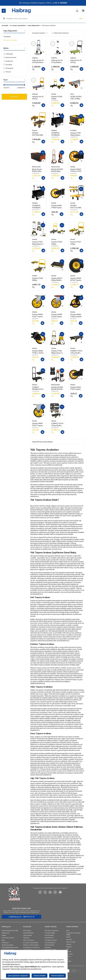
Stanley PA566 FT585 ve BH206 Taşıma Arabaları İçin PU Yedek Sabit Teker (38, 352)
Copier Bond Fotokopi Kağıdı (73, 934)
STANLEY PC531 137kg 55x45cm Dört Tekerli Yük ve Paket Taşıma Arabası (76, 352)
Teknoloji (26, 938)
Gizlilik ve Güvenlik (8, 950)
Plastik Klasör (49, 938)
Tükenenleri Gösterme (60, 33)
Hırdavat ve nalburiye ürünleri (53, 547)
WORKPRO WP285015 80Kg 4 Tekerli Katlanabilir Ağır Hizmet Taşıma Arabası (57, 134)
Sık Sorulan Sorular (8, 938)
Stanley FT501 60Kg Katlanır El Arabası (38, 243)
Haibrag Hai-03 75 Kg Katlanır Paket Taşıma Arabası (57, 61)
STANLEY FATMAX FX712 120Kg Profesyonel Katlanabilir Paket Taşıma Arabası (38, 388)
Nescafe (69, 939)
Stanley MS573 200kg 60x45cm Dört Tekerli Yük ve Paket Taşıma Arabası (57, 279)
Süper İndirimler (28, 933)
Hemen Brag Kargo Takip (10, 931)
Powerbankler (49, 935)
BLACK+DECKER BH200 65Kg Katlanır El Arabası (57, 170)
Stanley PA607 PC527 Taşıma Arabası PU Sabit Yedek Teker (37, 425)
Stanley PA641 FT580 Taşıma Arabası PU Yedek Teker (57, 207)
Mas (68, 949)
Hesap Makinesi (50, 943)
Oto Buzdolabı (49, 945)
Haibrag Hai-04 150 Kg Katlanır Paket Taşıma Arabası (38, 61)
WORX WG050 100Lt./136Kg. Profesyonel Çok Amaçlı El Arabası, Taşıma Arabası (76, 98)
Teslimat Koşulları (7, 945)
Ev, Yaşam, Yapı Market (18, 25)
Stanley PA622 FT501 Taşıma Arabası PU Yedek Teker (76, 388)
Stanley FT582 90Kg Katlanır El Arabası (57, 352)
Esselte (69, 961)
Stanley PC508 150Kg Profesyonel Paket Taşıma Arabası (57, 98)
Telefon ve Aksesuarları (31, 945)
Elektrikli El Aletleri (51, 950)
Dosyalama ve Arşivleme (31, 947)
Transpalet (7, 37)
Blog (3, 940)
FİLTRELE (14, 97)
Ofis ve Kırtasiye (28, 940)
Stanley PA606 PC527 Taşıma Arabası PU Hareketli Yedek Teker (38, 316)
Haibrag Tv (5, 943)
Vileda (68, 937)
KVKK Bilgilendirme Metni (10, 947)
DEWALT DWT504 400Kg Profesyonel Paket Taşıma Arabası (38, 134)
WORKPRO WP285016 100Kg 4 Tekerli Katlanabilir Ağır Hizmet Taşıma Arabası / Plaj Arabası (38, 207)
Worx (7, 72)
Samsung (69, 954)
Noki (68, 959)
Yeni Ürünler (27, 931)
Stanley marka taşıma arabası (68, 726)
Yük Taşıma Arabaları (10, 40)
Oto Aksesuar (28, 950)
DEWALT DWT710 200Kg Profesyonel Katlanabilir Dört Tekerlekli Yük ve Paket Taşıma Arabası (76, 207)
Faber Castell (71, 942)
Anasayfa (5, 25)
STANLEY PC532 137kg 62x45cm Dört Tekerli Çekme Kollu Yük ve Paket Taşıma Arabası (57, 425)
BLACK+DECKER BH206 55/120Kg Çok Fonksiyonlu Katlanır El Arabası (57, 388)
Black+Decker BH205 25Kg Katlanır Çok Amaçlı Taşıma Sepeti (37, 170)
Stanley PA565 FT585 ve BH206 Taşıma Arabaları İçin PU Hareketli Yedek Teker (76, 316)
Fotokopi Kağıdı (50, 933)
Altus (68, 931)
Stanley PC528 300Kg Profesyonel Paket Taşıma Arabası (37, 279)
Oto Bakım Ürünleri (51, 940)
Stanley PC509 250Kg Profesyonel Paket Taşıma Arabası (57, 243)
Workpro (8, 61)
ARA (81, 18)
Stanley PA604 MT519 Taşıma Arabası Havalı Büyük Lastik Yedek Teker (76, 279)
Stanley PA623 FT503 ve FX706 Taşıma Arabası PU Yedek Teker (76, 170)
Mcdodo (69, 947)
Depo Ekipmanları (34, 25)
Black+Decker (10, 57)
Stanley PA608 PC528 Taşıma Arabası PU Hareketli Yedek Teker (57, 316)
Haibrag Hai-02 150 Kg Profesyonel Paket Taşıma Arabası (76, 61)
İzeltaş (68, 956)
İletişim (4, 935)
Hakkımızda (6, 933)
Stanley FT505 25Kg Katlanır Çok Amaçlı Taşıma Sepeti (76, 134)
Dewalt (8, 65)
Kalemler (48, 947)
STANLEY (73, 130)
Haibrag (8, 54)
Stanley (8, 68)
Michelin (69, 952)
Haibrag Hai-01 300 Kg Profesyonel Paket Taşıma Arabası (38, 98)
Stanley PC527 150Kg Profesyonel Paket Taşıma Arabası (76, 243)
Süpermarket (27, 935)
